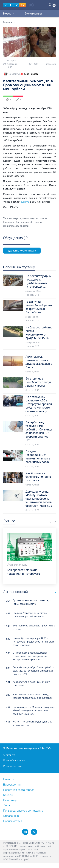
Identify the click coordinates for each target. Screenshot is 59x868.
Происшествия (13, 821)
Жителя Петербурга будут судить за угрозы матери (32, 723)
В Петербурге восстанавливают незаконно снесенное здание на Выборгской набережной (30, 656)
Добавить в (21, 74)
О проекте (9, 755)
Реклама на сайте (13, 766)
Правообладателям (14, 760)
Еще (54, 14)
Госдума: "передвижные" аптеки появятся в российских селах (30, 615)
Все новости (54, 592)
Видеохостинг (12, 785)
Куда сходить (42, 14)
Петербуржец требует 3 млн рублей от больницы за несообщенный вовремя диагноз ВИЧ (34, 671)
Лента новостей (24, 222)
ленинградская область (35, 218)
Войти (54, 5)
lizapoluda (51, 64)
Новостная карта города (19, 790)
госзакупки (15, 218)
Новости (9, 14)
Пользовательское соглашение (23, 811)
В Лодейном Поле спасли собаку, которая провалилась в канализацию (33, 696)
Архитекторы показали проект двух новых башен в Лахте (32, 602)
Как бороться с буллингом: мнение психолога (31, 684)
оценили (25, 202)
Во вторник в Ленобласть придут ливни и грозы (34, 627)
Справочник (11, 816)
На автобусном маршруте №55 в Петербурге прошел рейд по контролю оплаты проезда (34, 642)
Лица (6, 806)
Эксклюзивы (24, 14)
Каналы (8, 795)
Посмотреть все (16, 241)
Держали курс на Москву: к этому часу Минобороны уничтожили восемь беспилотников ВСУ (34, 710)
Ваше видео (11, 800)
